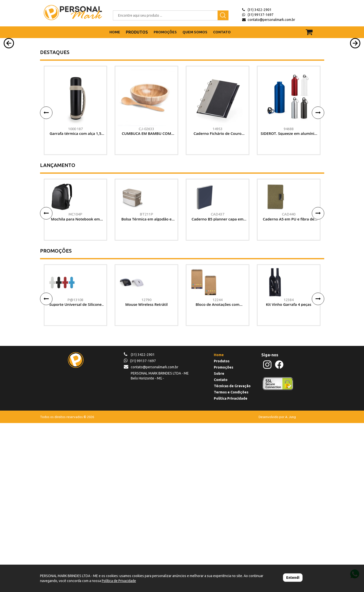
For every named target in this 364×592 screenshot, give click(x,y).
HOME (115, 32)
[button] (9, 95)
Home (219, 524)
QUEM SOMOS (195, 32)
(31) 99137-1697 (261, 15)
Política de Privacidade (119, 581)
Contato (221, 549)
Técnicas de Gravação (232, 555)
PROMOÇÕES (165, 32)
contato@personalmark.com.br (271, 20)
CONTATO (222, 32)
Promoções (224, 536)
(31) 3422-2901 (260, 10)
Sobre (219, 542)
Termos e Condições (231, 561)
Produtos (222, 530)
